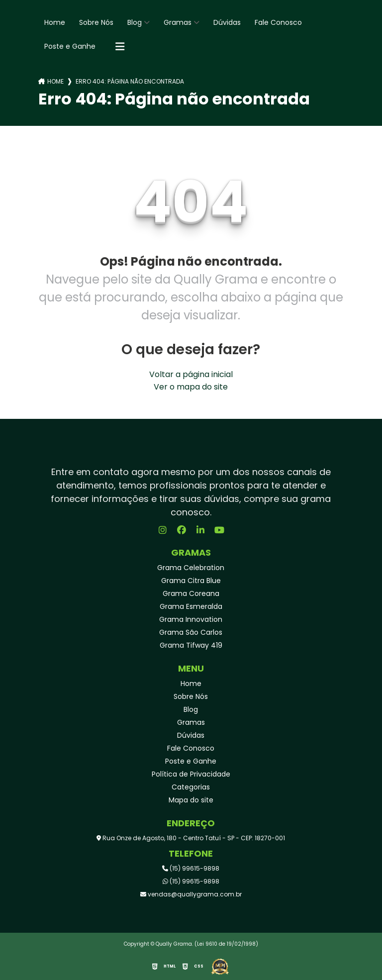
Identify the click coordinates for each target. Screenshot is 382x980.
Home (55, 22)
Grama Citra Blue (191, 581)
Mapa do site (191, 800)
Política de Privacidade (191, 774)
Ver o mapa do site (191, 387)
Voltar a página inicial (191, 374)
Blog (135, 22)
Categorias (191, 787)
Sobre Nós (96, 22)
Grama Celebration (191, 568)
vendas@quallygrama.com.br (191, 894)
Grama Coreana (191, 593)
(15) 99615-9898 (191, 868)
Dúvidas (227, 22)
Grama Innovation (191, 619)
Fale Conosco (278, 22)
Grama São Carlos (191, 632)
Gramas (178, 22)
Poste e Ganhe (70, 46)
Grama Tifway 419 (191, 645)
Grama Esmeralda (191, 606)
